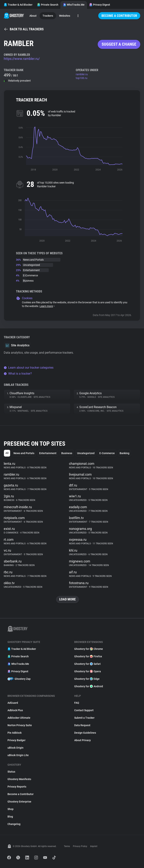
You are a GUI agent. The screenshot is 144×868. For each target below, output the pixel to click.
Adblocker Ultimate (19, 718)
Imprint (94, 846)
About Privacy (82, 740)
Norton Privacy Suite (20, 725)
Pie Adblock (15, 733)
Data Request (82, 725)
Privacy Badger (16, 740)
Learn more (47, 306)
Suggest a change (119, 44)
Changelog (14, 824)
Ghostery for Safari (87, 664)
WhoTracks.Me (74, 5)
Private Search (48, 5)
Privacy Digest (100, 5)
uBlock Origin (15, 748)
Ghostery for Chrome (89, 649)
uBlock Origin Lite (18, 755)
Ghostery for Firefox (88, 656)
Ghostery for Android (89, 686)
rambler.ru (82, 74)
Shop (10, 809)
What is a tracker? (18, 374)
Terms (67, 846)
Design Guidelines (85, 733)
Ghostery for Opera (88, 671)
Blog (10, 817)
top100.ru (82, 78)
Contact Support (84, 710)
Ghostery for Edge (87, 679)
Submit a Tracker (84, 718)
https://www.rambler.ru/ (22, 59)
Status (11, 772)
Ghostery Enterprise (19, 802)
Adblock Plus (15, 710)
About (33, 16)
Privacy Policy (80, 846)
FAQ (77, 703)
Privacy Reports (17, 787)
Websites (65, 16)
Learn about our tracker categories (29, 368)
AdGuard (13, 703)
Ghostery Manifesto (19, 779)
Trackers (48, 16)
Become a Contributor (119, 16)
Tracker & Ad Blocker (18, 5)
